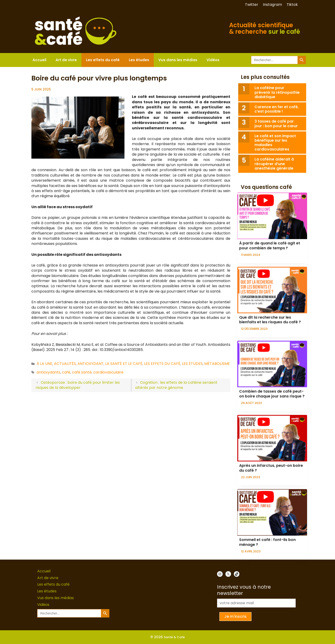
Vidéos (213, 60)
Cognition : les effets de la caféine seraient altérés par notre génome (176, 385)
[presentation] (272, 216)
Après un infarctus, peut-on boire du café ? (271, 468)
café (66, 372)
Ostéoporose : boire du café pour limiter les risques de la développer (78, 385)
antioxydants (48, 372)
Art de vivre (66, 60)
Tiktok (292, 5)
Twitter (252, 5)
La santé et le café (124, 364)
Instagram (272, 5)
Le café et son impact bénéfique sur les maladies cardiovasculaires (275, 143)
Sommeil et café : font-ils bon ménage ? (267, 542)
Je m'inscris (235, 616)
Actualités (65, 364)
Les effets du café (103, 60)
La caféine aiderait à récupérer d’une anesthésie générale (274, 164)
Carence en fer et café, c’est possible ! (277, 109)
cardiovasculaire (108, 372)
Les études (139, 60)
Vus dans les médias (178, 60)
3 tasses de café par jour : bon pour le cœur (276, 123)
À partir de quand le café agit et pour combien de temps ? (270, 246)
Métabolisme (217, 364)
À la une (44, 364)
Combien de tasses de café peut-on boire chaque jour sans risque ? (272, 394)
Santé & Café (174, 637)
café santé (82, 372)
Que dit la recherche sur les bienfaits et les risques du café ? (270, 320)
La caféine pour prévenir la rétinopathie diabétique (277, 92)
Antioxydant (90, 364)
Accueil (39, 60)
